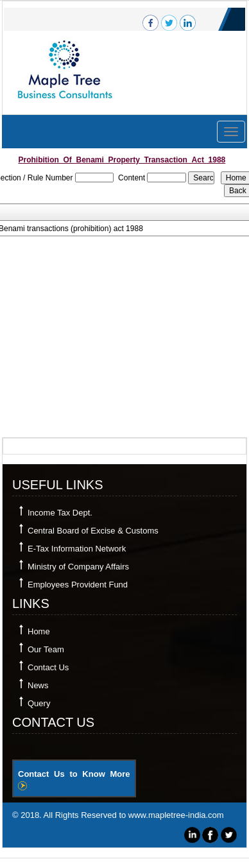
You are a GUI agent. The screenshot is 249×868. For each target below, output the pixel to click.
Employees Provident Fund (78, 585)
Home (39, 631)
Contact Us (48, 667)
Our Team (46, 649)
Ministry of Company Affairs (78, 567)
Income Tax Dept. (60, 513)
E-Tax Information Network (77, 549)
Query (39, 703)
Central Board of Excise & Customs (93, 531)
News (38, 685)
